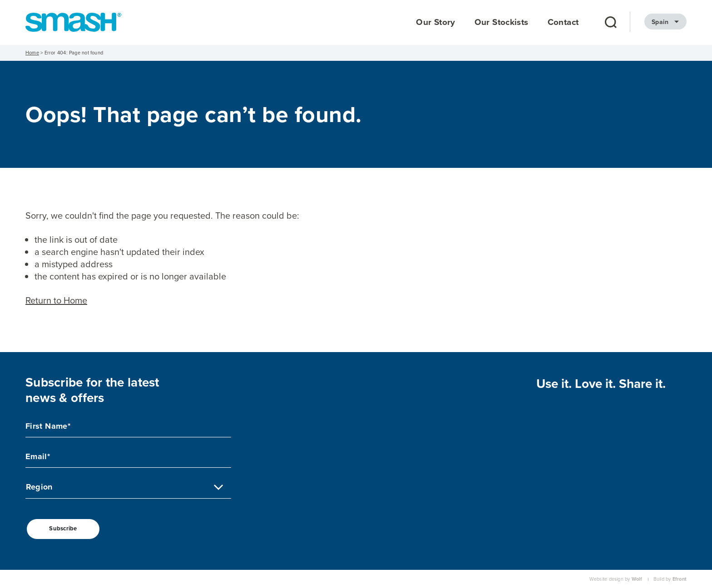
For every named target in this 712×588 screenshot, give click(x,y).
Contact (563, 22)
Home (32, 53)
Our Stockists (502, 22)
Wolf (637, 579)
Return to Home (56, 300)
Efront (680, 579)
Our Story (435, 22)
